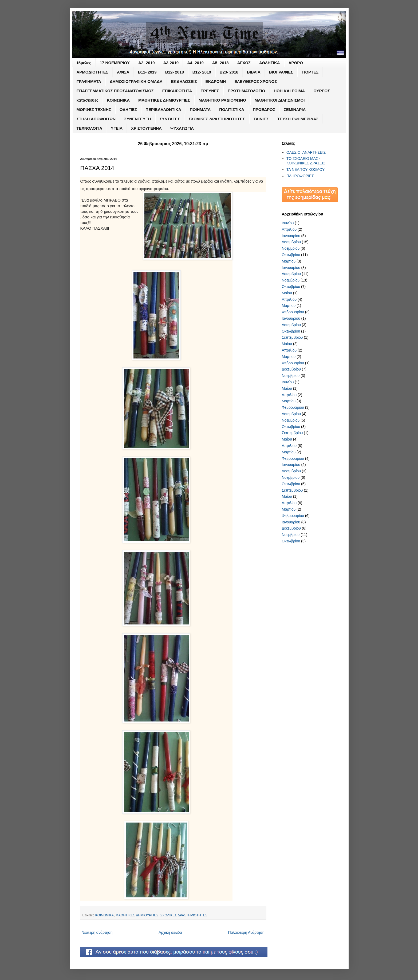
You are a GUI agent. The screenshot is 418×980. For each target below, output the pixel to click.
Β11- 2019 (147, 72)
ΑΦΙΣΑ (123, 72)
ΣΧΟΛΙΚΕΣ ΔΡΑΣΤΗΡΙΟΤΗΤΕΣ (217, 119)
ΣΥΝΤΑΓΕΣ (170, 119)
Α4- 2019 (195, 63)
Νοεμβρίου (291, 248)
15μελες (84, 63)
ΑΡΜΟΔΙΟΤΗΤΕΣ (92, 72)
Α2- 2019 (147, 63)
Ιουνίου (288, 223)
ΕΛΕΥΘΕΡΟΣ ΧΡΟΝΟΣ (256, 81)
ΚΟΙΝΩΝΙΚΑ (118, 100)
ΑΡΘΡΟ (296, 63)
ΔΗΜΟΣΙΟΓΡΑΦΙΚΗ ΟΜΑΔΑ (136, 81)
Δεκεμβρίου (291, 242)
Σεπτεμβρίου (292, 337)
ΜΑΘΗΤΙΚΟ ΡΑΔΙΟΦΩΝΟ (222, 100)
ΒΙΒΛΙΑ (254, 72)
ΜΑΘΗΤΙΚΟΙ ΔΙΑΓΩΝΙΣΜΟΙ (280, 100)
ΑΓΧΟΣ (244, 63)
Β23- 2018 (229, 72)
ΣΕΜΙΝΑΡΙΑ (295, 109)
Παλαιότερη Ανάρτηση (246, 932)
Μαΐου (287, 293)
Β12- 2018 (175, 72)
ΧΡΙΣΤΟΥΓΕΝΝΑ (146, 128)
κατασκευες (88, 100)
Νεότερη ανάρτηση (97, 932)
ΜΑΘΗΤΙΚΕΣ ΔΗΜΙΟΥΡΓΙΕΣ (164, 100)
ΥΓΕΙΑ (117, 128)
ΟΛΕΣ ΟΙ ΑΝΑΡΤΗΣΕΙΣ (306, 152)
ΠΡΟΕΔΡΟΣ (264, 109)
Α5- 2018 (220, 63)
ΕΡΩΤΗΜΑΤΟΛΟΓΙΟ (246, 91)
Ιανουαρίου (291, 236)
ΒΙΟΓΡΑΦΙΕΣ (281, 72)
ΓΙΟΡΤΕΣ (310, 72)
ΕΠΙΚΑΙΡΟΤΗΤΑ (177, 91)
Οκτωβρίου (291, 255)
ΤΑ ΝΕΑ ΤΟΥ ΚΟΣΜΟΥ (305, 169)
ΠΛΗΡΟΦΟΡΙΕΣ (300, 176)
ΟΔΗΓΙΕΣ (128, 109)
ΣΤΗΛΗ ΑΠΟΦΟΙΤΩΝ (96, 119)
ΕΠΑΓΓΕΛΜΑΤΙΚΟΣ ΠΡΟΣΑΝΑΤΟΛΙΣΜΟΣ (115, 91)
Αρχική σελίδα (170, 932)
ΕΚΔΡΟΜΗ (216, 81)
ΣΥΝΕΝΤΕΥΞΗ (137, 119)
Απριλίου (289, 229)
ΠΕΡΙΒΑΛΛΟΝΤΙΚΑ (163, 109)
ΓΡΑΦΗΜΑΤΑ (89, 81)
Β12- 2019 (202, 72)
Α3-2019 (171, 63)
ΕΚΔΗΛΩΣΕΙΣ (184, 81)
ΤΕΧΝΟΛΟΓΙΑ (90, 128)
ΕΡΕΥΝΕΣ (210, 91)
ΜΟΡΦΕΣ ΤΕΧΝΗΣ (94, 109)
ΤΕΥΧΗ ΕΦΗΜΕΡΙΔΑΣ (298, 119)
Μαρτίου (289, 261)
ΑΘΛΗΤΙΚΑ (270, 63)
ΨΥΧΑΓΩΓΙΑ (182, 128)
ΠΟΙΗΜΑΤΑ (200, 109)
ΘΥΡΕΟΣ (322, 91)
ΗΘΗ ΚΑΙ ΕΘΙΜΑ (289, 91)
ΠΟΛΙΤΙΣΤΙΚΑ (232, 109)
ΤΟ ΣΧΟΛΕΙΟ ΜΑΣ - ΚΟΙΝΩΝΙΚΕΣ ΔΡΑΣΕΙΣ (306, 161)
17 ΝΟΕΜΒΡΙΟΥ (115, 63)
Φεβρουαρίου (293, 312)
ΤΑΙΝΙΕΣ (261, 119)
